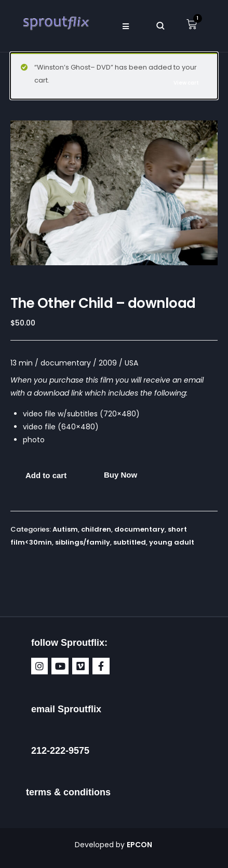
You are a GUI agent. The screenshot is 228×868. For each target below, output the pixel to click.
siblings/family (83, 542)
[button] (126, 26)
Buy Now (120, 475)
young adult (172, 542)
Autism (65, 529)
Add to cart (46, 475)
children (96, 529)
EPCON (140, 845)
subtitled (130, 542)
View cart (186, 83)
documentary (139, 529)
